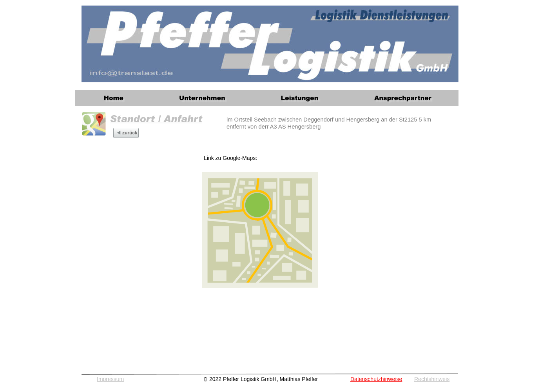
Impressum (110, 379)
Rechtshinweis (432, 379)
